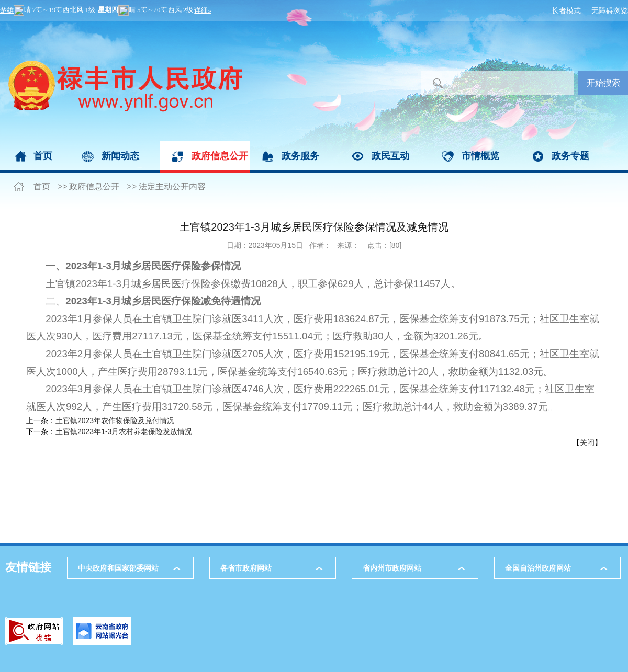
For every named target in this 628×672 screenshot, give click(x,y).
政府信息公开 (220, 156)
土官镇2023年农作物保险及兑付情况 (115, 420)
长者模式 (566, 10)
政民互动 (390, 156)
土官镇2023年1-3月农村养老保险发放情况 (124, 431)
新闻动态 (120, 156)
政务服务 (300, 156)
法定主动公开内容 (172, 186)
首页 (43, 156)
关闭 (587, 442)
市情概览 (480, 156)
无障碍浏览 (610, 10)
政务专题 (570, 156)
